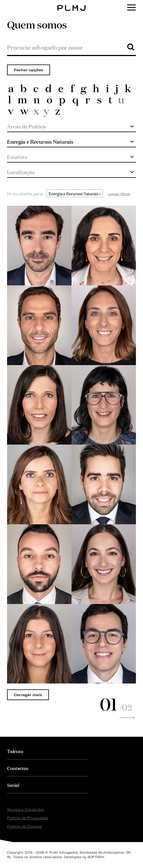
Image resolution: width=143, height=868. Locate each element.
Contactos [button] (18, 768)
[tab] (48, 751)
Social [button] (13, 785)
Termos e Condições (26, 810)
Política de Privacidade (28, 818)
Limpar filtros (119, 194)
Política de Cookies (24, 826)
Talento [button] (15, 751)
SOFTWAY (96, 857)
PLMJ (72, 4)
